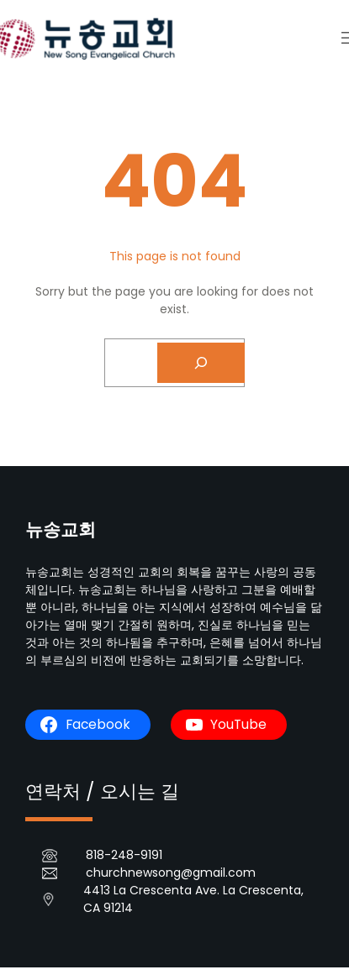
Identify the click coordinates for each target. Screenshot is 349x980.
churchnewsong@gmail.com (171, 873)
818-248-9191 (124, 855)
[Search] (201, 363)
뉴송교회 (61, 529)
